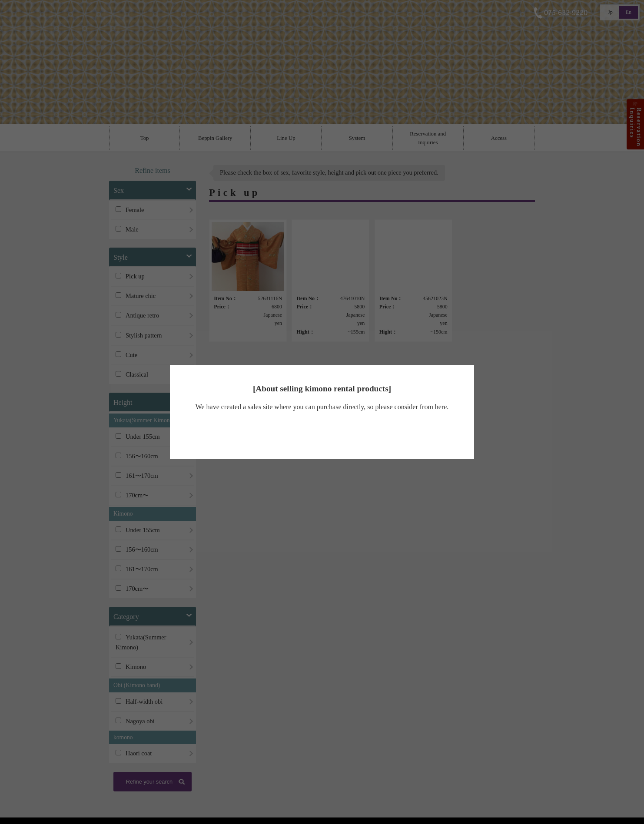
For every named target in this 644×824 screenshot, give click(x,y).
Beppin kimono (320, 432)
